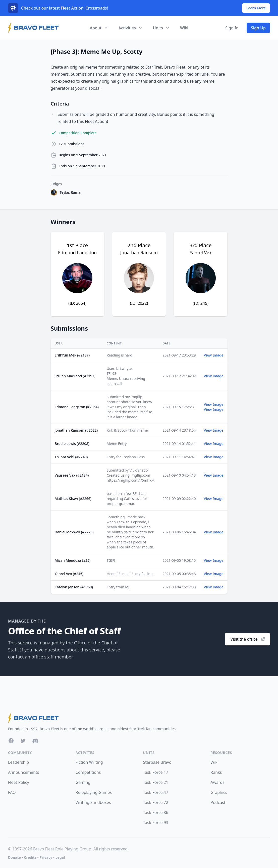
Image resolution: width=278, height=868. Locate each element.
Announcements (23, 772)
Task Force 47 (156, 792)
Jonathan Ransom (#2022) (76, 430)
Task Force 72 (156, 802)
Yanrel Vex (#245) (69, 574)
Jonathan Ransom (139, 252)
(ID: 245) (201, 303)
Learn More (256, 8)
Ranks (216, 772)
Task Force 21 (156, 782)
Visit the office (248, 639)
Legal (60, 857)
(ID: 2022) (139, 303)
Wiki (184, 28)
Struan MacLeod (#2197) (75, 376)
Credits (30, 857)
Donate (14, 857)
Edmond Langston (77, 252)
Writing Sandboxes (93, 802)
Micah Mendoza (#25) (73, 560)
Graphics (219, 792)
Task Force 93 (156, 823)
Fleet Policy (19, 782)
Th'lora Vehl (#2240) (71, 457)
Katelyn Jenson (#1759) (74, 587)
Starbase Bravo (157, 762)
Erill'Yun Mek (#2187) (72, 355)
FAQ (12, 792)
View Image (214, 355)
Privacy (46, 857)
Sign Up (258, 28)
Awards (217, 782)
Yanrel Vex (201, 252)
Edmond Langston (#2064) (77, 407)
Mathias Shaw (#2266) (73, 499)
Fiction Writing (89, 762)
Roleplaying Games (94, 792)
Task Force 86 (156, 812)
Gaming (83, 782)
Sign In (232, 28)
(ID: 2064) (77, 303)
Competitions (88, 772)
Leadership (18, 762)
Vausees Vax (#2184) (72, 475)
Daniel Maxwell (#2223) (74, 532)
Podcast (218, 802)
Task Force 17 (156, 772)
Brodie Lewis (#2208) (72, 444)
